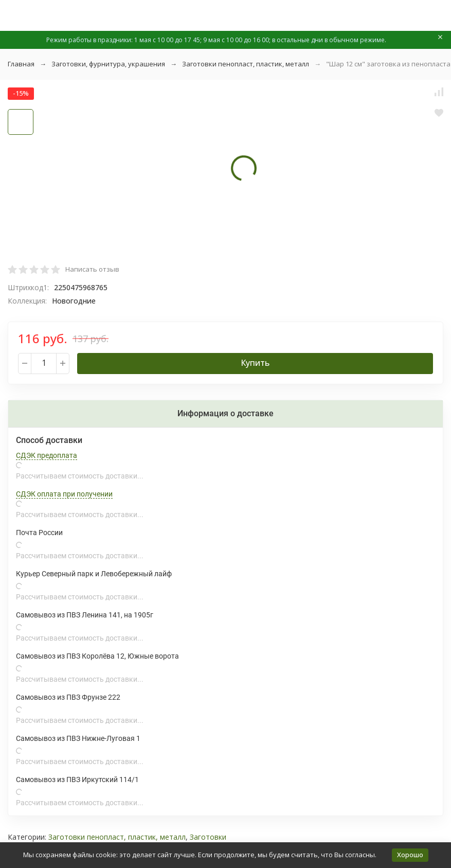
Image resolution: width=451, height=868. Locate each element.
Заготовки (208, 837)
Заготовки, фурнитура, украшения (108, 64)
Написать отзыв (92, 269)
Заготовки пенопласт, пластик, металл (246, 64)
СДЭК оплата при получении (64, 494)
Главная (21, 64)
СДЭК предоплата (47, 455)
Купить (255, 363)
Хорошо (410, 855)
